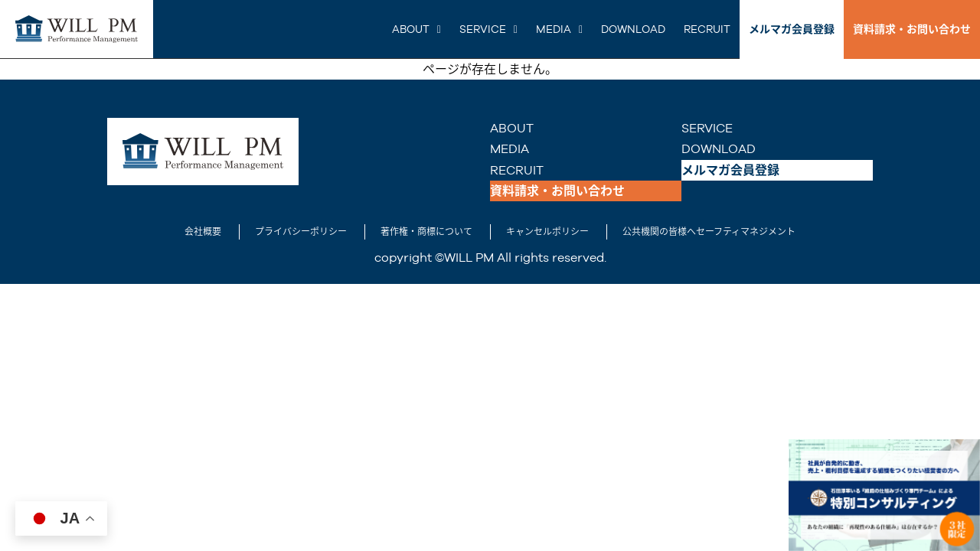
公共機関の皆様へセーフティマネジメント (709, 232)
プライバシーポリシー (301, 232)
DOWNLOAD (633, 29)
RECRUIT (707, 29)
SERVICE (483, 29)
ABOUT (411, 29)
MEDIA (554, 29)
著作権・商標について (426, 232)
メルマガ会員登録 (792, 29)
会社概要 (203, 232)
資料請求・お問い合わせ (912, 29)
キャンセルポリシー (547, 232)
